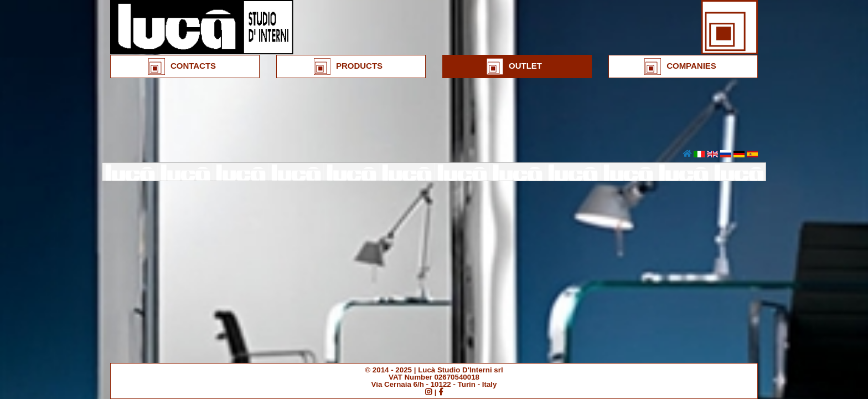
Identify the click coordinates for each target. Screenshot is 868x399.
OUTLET (514, 66)
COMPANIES (680, 66)
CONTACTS (182, 66)
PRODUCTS (348, 66)
